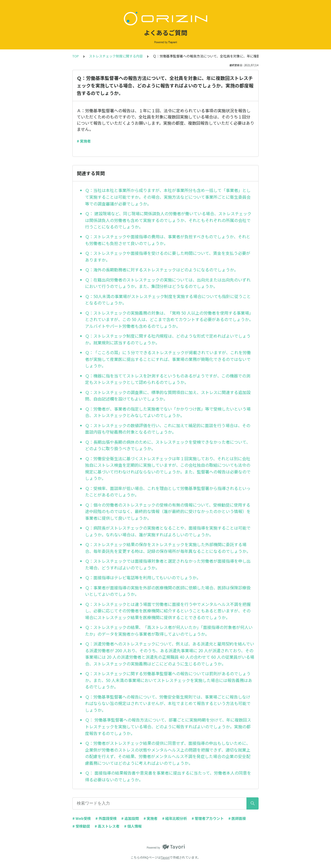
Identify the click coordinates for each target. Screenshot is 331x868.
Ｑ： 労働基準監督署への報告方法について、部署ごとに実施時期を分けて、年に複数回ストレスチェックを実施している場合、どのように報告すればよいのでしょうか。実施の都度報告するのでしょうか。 (168, 726)
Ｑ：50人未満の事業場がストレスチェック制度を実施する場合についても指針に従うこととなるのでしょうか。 (168, 300)
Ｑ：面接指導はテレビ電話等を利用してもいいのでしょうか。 (143, 577)
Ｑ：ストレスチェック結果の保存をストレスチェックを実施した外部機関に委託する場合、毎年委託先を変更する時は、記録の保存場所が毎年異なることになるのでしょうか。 (168, 548)
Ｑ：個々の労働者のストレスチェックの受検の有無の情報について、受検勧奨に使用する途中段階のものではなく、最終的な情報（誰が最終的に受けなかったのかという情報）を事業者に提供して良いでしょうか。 (168, 511)
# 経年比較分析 (175, 818)
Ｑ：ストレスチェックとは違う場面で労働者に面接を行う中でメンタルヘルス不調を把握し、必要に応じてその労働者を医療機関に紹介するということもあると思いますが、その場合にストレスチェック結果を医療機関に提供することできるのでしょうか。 (168, 611)
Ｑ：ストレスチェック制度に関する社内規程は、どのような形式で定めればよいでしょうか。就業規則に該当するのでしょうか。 (168, 339)
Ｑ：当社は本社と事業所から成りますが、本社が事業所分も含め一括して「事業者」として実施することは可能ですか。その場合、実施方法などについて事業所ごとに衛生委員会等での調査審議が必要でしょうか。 (168, 197)
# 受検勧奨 (81, 826)
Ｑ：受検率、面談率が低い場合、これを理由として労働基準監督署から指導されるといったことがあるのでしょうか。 (168, 492)
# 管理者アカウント (208, 818)
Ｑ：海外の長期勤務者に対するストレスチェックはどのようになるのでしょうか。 (162, 270)
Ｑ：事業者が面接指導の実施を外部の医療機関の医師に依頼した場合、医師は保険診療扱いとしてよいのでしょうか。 (168, 591)
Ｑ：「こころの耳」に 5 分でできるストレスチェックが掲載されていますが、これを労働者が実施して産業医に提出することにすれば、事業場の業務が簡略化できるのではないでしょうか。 (168, 359)
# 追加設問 (130, 818)
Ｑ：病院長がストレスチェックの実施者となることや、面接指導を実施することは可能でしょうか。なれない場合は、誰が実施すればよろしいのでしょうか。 (168, 531)
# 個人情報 (133, 826)
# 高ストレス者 (107, 826)
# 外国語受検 (106, 818)
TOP (76, 56)
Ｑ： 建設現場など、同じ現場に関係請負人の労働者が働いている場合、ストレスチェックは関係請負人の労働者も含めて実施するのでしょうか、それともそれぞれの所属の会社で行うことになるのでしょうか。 (168, 220)
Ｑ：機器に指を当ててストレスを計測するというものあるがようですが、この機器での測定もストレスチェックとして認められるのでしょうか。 (168, 379)
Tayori (165, 857)
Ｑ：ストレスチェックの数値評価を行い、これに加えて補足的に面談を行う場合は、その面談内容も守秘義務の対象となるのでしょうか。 (168, 429)
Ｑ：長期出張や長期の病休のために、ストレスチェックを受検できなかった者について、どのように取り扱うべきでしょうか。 (168, 445)
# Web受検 (82, 818)
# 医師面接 (237, 818)
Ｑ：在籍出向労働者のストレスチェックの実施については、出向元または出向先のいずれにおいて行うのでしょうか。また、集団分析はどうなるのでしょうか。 (168, 283)
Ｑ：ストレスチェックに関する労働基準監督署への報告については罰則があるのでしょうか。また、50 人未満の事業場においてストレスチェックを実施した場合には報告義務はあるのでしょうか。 (169, 680)
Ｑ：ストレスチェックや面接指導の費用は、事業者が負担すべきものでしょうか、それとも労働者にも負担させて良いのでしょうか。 (168, 240)
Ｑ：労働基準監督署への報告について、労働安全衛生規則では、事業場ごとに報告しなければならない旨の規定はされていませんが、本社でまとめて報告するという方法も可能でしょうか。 (168, 703)
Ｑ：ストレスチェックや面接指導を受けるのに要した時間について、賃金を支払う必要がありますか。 (168, 256)
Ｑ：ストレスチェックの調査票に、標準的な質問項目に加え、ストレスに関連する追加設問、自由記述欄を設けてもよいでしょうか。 (168, 396)
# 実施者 (84, 141)
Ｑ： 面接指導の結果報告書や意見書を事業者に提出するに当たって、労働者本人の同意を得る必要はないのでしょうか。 (168, 776)
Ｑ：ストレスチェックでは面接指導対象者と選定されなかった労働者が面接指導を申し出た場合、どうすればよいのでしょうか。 (168, 564)
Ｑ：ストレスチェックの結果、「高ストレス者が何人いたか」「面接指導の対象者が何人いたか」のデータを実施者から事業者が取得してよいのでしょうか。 (169, 630)
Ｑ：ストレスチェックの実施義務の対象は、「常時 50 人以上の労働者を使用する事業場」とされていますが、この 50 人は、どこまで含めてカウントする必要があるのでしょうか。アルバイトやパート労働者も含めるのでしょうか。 (169, 319)
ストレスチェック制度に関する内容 (116, 56)
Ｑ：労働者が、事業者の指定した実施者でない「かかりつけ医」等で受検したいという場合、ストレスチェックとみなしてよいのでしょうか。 (168, 412)
